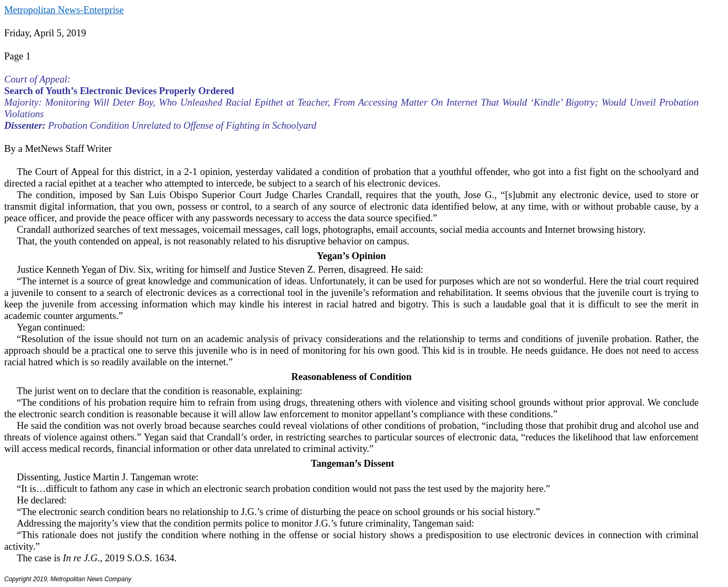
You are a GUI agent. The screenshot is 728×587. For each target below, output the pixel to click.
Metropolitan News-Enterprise (64, 10)
